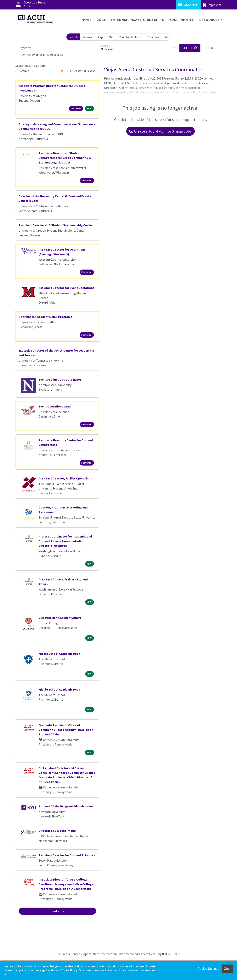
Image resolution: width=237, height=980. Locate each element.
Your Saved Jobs (158, 37)
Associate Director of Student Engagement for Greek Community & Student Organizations (65, 158)
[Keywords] (58, 48)
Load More (57, 911)
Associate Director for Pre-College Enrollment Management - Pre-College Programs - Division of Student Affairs (66, 884)
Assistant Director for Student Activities (67, 855)
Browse (88, 37)
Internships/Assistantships (138, 20)
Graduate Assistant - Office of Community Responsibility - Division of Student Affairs (66, 730)
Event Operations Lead (55, 406)
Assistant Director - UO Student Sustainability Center (56, 225)
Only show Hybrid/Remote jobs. (42, 55)
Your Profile (182, 20)
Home (87, 20)
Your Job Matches (131, 37)
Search (73, 37)
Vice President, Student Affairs (60, 618)
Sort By (23, 71)
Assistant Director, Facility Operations (65, 478)
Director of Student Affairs (57, 831)
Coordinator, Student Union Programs (45, 317)
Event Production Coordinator (60, 379)
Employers (212, 5)
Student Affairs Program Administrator (66, 806)
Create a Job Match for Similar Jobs (161, 131)
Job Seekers (188, 5)
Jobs (101, 20)
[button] (210, 48)
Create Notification (83, 71)
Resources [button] (209, 20)
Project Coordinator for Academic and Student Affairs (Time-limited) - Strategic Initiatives (65, 541)
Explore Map (106, 37)
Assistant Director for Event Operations (66, 288)
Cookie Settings (208, 969)
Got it (228, 969)
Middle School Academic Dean (59, 654)
